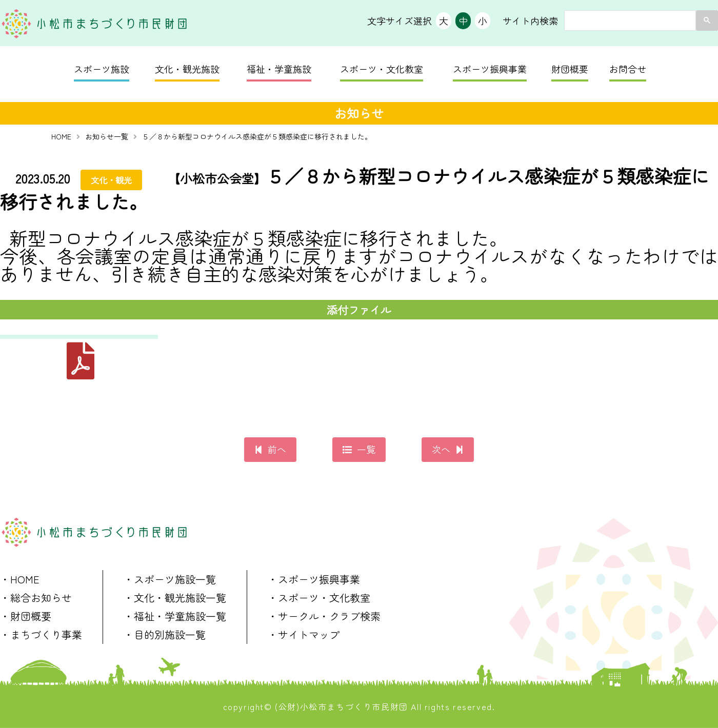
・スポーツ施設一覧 (170, 579)
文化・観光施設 (187, 69)
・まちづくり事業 (41, 634)
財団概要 (570, 69)
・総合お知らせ (36, 598)
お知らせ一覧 (107, 136)
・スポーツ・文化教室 (319, 598)
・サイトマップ (304, 634)
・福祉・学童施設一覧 (175, 616)
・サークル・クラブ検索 (324, 616)
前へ (277, 449)
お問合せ (628, 69)
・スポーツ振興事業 (314, 579)
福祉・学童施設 (279, 69)
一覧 (366, 449)
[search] (629, 21)
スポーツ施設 (102, 69)
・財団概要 (26, 616)
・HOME (20, 579)
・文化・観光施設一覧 (175, 598)
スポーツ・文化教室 (382, 69)
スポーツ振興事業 (490, 69)
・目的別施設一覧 (165, 634)
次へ (441, 449)
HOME (61, 136)
